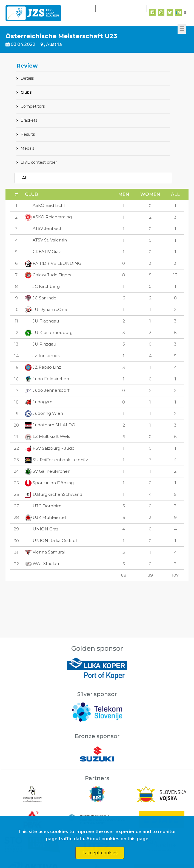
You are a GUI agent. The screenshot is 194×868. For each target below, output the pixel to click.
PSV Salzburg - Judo (50, 448)
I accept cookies (100, 853)
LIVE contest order (39, 162)
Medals (27, 148)
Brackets (29, 120)
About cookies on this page (117, 839)
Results (28, 134)
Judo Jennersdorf (47, 390)
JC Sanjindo (41, 298)
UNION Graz (42, 529)
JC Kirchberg (42, 286)
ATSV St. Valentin (46, 240)
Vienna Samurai (45, 552)
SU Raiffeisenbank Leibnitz (56, 460)
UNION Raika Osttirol (51, 540)
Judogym (39, 402)
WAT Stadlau (42, 564)
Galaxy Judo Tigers (48, 275)
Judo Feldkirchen (47, 379)
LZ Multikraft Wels (47, 436)
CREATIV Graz (43, 251)
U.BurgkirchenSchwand (54, 494)
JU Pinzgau (41, 344)
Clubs (26, 92)
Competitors (33, 106)
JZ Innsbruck (42, 356)
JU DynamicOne (46, 309)
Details (27, 78)
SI (186, 12)
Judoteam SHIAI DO (50, 425)
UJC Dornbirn (43, 506)
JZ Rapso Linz (43, 367)
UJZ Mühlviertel (45, 517)
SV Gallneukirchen (48, 471)
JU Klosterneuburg (49, 333)
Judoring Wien (44, 413)
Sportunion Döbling (49, 483)
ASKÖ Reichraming (48, 217)
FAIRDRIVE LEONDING (53, 263)
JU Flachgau (42, 321)
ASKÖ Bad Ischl (45, 205)
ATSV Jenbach (44, 228)
